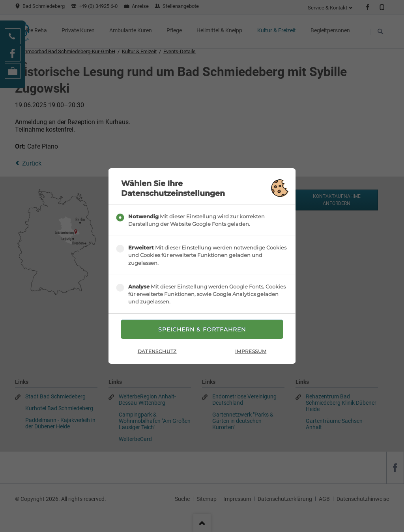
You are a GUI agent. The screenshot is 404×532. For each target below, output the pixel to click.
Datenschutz (157, 351)
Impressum (251, 351)
